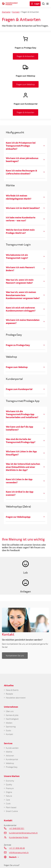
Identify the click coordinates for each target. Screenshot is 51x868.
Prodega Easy (12, 767)
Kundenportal (12, 759)
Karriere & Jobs (12, 715)
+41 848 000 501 (17, 828)
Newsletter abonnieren (16, 698)
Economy (10, 781)
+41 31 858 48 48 (17, 848)
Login (37, 4)
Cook (8, 804)
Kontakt (16, 12)
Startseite (6, 12)
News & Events (12, 690)
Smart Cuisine (12, 811)
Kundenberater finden (19, 837)
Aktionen (10, 756)
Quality (9, 785)
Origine (9, 792)
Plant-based (11, 807)
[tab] (25, 146)
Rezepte (9, 694)
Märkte (9, 752)
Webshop (10, 763)
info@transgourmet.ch (19, 852)
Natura (9, 796)
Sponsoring (11, 727)
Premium (10, 788)
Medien (9, 723)
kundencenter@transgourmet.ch (23, 833)
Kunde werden (12, 748)
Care (8, 800)
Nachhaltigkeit (12, 719)
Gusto (8, 730)
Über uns (10, 711)
